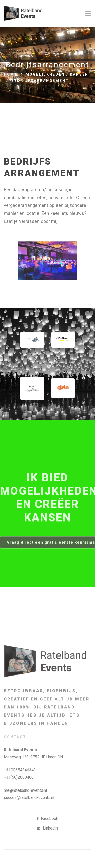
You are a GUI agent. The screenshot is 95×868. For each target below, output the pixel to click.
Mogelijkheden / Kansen (57, 74)
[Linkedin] (48, 828)
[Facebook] (48, 819)
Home (11, 74)
